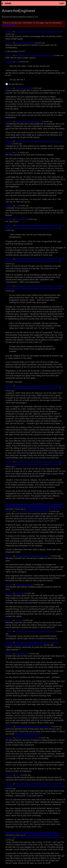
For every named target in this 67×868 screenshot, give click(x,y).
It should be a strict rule (24, 585)
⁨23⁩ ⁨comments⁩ (55, 509)
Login (62, 3)
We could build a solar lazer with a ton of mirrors (33, 727)
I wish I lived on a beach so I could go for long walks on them (38, 32)
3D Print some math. (23, 88)
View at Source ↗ (11, 25)
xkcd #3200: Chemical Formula (27, 738)
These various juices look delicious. (29, 121)
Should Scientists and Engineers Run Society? (33, 556)
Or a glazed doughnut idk (25, 43)
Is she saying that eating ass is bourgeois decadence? (36, 631)
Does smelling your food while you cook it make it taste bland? (39, 838)
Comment (9, 32)
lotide (8, 3)
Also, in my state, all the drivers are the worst (32, 511)
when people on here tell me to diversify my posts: (34, 55)
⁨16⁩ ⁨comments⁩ (55, 835)
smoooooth (20, 593)
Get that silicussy (22, 654)
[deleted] (19, 620)
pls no (18, 775)
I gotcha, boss (21, 219)
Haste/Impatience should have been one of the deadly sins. (32, 833)
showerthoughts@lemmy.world (37, 509)
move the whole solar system (28, 734)
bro (17, 62)
